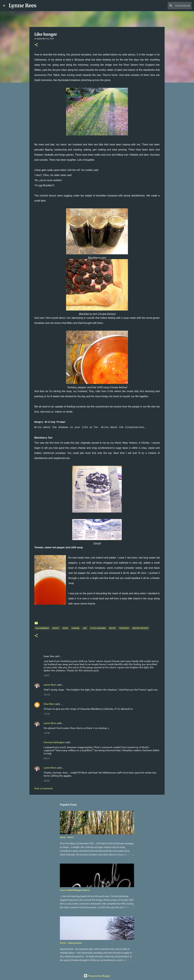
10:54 (47, 694)
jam (85, 628)
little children (98, 628)
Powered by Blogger (97, 976)
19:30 (47, 714)
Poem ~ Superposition (71, 943)
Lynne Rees (23, 6)
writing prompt (140, 628)
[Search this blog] (175, 6)
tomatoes (124, 628)
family (56, 628)
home (65, 628)
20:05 (47, 780)
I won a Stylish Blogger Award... (75, 890)
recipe (112, 628)
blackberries (42, 628)
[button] (36, 45)
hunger (75, 628)
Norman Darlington (54, 742)
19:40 (47, 733)
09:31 (47, 758)
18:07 (47, 675)
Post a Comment (44, 788)
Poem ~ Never (67, 837)
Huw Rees (49, 704)
